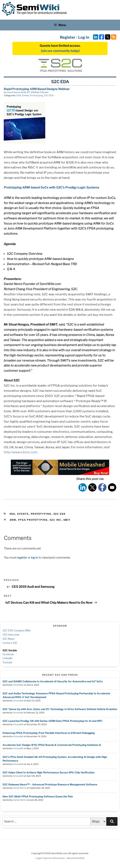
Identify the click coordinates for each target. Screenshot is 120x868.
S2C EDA (49, 95)
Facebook (8, 654)
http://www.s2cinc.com (20, 452)
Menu (60, 25)
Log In (84, 37)
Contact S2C (10, 643)
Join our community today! (60, 51)
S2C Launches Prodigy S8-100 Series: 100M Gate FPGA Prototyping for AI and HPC (52, 721)
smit (67, 520)
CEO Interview (11, 635)
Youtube (7, 662)
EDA (19, 95)
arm (13, 520)
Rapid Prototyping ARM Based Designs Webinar (37, 89)
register (22, 557)
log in (34, 557)
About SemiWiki (76, 858)
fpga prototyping (33, 520)
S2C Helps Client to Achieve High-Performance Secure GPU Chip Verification (48, 772)
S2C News (9, 639)
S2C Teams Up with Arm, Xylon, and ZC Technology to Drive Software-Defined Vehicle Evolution (60, 709)
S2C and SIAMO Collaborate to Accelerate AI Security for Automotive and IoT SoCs (53, 681)
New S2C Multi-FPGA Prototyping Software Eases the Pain (38, 796)
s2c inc (56, 520)
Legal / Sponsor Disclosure (50, 858)
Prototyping (36, 95)
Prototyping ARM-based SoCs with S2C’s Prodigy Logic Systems (51, 188)
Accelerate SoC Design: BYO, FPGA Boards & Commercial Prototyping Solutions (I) (52, 745)
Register (67, 37)
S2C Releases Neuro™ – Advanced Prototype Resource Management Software (50, 784)
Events (26, 95)
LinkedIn (7, 658)
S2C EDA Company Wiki (17, 631)
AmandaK (18, 685)
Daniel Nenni (13, 92)
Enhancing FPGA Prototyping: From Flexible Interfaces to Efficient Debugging (49, 733)
